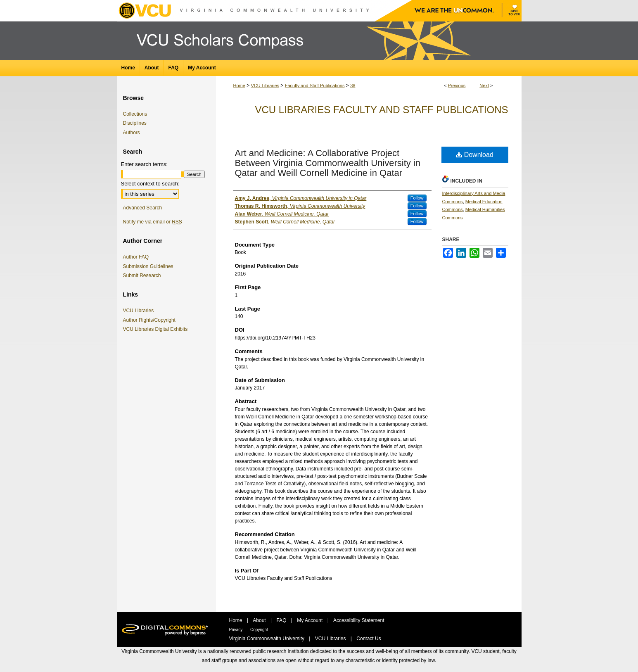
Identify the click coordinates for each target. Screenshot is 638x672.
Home (239, 85)
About (260, 620)
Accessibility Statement (359, 620)
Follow (417, 198)
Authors (132, 133)
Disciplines (135, 123)
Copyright (259, 630)
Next (484, 85)
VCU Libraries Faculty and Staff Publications (381, 110)
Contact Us (369, 639)
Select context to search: (150, 184)
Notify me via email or (153, 222)
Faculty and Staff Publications (315, 85)
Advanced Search (143, 208)
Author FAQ (136, 257)
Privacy (237, 630)
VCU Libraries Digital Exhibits (157, 329)
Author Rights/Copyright (151, 320)
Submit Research (142, 275)
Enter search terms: (144, 164)
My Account (310, 620)
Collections (135, 114)
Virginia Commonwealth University (268, 639)
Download (475, 155)
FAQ (282, 620)
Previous (457, 85)
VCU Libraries (265, 85)
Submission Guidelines (148, 266)
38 (353, 85)
